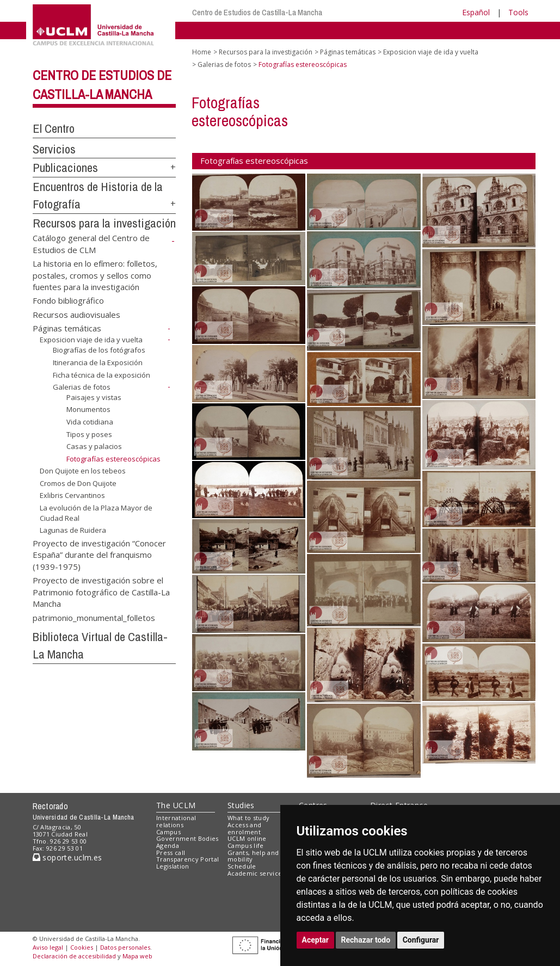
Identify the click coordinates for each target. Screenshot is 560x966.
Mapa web (137, 956)
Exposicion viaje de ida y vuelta (91, 340)
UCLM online (247, 838)
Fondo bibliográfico (68, 300)
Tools (518, 12)
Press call (171, 853)
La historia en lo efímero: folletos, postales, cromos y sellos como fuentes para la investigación (95, 275)
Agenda (168, 845)
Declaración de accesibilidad (74, 956)
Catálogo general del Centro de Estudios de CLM (91, 244)
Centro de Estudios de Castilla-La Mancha (257, 12)
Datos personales (125, 947)
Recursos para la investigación (104, 223)
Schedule (242, 866)
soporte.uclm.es (67, 857)
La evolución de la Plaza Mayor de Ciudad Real (96, 513)
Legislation (173, 866)
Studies (241, 805)
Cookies (82, 947)
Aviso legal (48, 947)
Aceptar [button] (316, 940)
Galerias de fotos (82, 387)
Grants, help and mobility (253, 856)
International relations (176, 821)
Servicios (54, 149)
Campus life (246, 845)
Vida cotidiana (90, 422)
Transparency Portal (187, 859)
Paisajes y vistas (94, 397)
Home (202, 52)
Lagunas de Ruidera (73, 530)
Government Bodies (187, 838)
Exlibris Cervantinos (72, 495)
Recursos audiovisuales (76, 314)
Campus (168, 832)
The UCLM (176, 805)
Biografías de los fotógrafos (99, 350)
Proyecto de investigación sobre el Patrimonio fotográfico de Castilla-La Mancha (101, 592)
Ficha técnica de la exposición (101, 374)
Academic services (256, 873)
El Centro (54, 128)
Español (476, 12)
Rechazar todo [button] (366, 940)
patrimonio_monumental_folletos (94, 617)
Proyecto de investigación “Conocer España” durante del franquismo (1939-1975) (99, 555)
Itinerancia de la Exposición (98, 362)
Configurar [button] (421, 940)
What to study (248, 818)
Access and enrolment (244, 828)
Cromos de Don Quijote (78, 483)
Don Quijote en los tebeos (83, 471)
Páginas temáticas (67, 328)
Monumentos (88, 409)
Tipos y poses (89, 434)
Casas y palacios (94, 446)
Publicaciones (65, 168)
